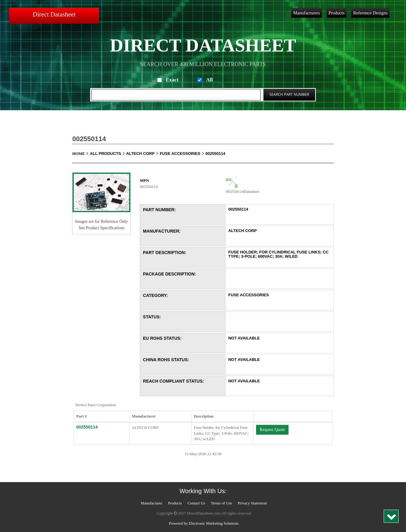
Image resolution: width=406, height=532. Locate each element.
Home (81, 154)
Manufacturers (306, 13)
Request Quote (272, 430)
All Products (108, 154)
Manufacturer (152, 503)
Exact (172, 80)
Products (337, 13)
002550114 (215, 154)
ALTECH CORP (143, 154)
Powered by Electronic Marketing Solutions (204, 523)
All (209, 80)
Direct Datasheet (54, 14)
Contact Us (196, 503)
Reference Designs (370, 13)
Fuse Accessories (182, 154)
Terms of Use (222, 503)
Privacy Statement (252, 503)
